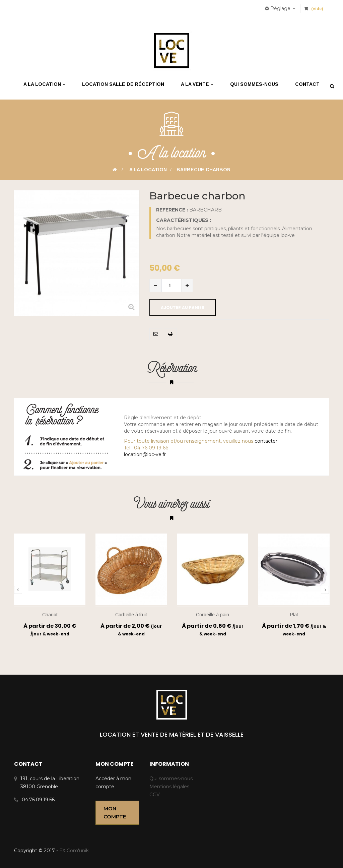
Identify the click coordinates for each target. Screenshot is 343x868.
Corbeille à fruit (131, 615)
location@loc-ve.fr (145, 454)
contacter (266, 441)
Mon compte (115, 813)
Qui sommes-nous (171, 779)
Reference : (172, 210)
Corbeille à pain (213, 615)
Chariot (50, 615)
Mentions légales (169, 787)
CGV (155, 795)
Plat (294, 615)
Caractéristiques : (184, 220)
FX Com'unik (73, 851)
